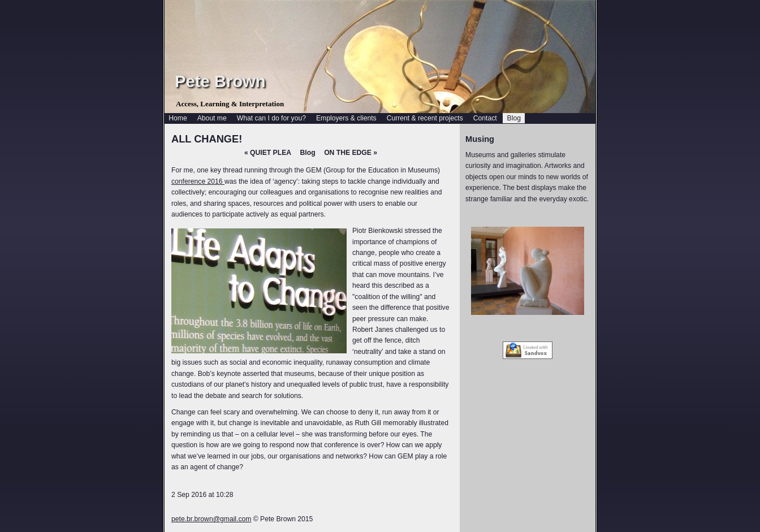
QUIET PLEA (268, 153)
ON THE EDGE (351, 153)
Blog (308, 153)
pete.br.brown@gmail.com (211, 519)
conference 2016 (198, 181)
